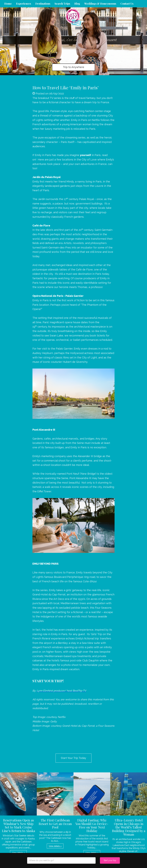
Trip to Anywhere (73, 67)
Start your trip (110, 860)
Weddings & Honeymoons (100, 4)
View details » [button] (18, 853)
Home (8, 4)
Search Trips (62, 4)
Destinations (43, 4)
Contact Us (127, 4)
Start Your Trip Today (73, 758)
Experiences (24, 4)
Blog (77, 4)
